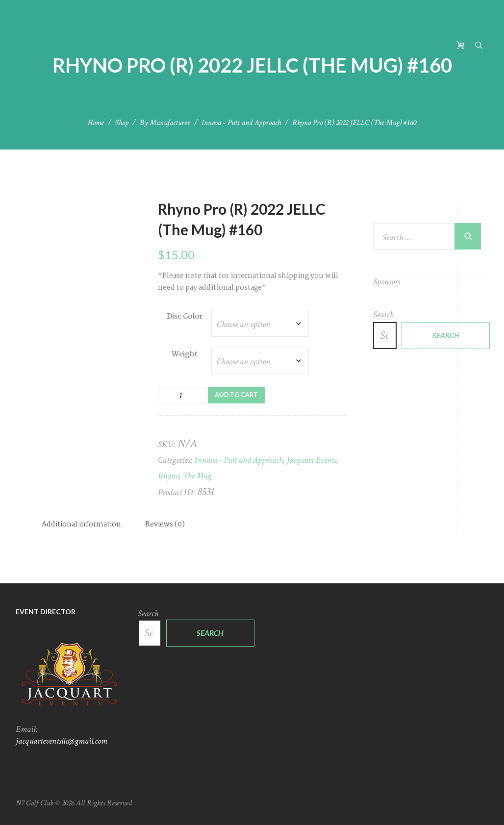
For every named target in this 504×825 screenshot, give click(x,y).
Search (383, 314)
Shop (122, 123)
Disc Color (185, 317)
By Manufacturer (165, 123)
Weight (185, 354)
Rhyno (168, 476)
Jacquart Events (312, 460)
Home (96, 123)
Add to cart (236, 395)
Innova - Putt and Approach (241, 123)
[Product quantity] (182, 395)
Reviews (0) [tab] (165, 525)
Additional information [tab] (81, 525)
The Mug (197, 476)
